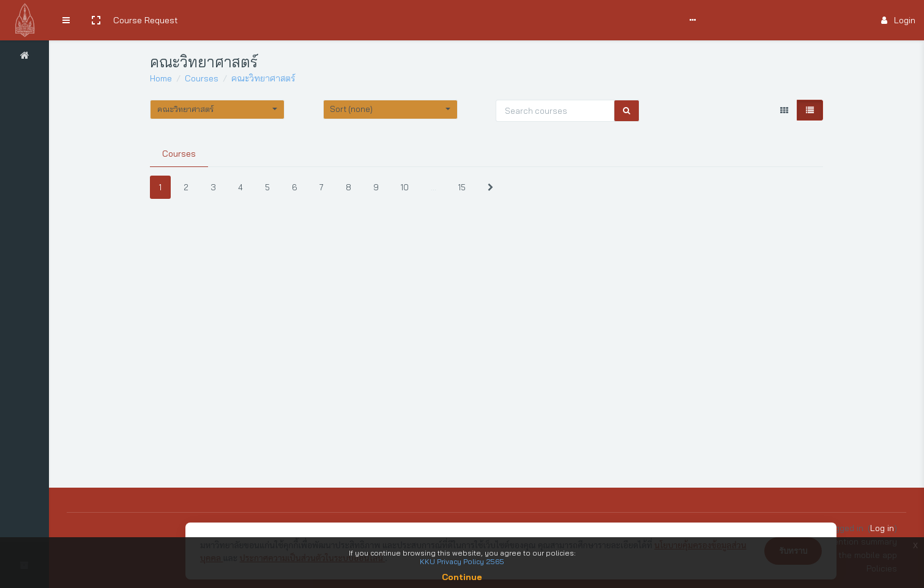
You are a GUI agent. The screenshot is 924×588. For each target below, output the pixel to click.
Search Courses (219, 20)
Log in (882, 528)
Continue (462, 577)
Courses (202, 78)
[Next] (490, 188)
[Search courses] (555, 111)
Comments (340, 20)
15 (462, 187)
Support (393, 20)
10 (405, 187)
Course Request (146, 20)
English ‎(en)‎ (483, 20)
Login (898, 20)
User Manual (285, 20)
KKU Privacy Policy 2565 (462, 561)
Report (438, 20)
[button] (96, 20)
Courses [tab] (179, 154)
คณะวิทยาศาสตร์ (263, 78)
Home (161, 78)
